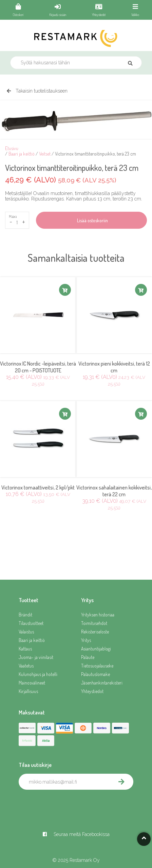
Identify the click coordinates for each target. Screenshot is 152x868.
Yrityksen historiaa (98, 615)
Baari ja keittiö (22, 154)
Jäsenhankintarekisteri (102, 683)
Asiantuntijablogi (96, 649)
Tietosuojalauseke (97, 666)
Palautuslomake (96, 674)
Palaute (88, 657)
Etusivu (12, 148)
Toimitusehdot (94, 623)
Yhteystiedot (92, 691)
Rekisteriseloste (95, 632)
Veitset (45, 154)
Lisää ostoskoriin (91, 220)
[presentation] (70, 805)
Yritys (86, 640)
